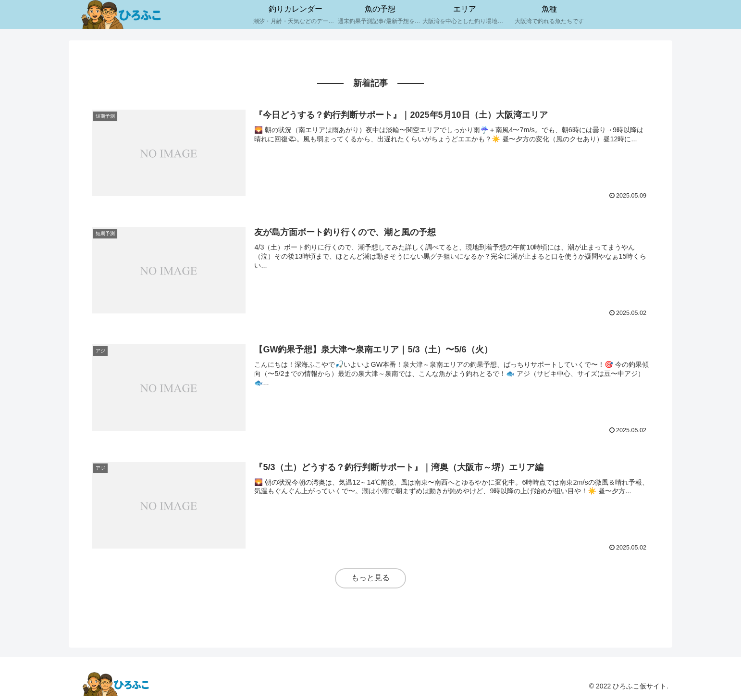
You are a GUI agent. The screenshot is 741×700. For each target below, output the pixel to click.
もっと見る (370, 578)
